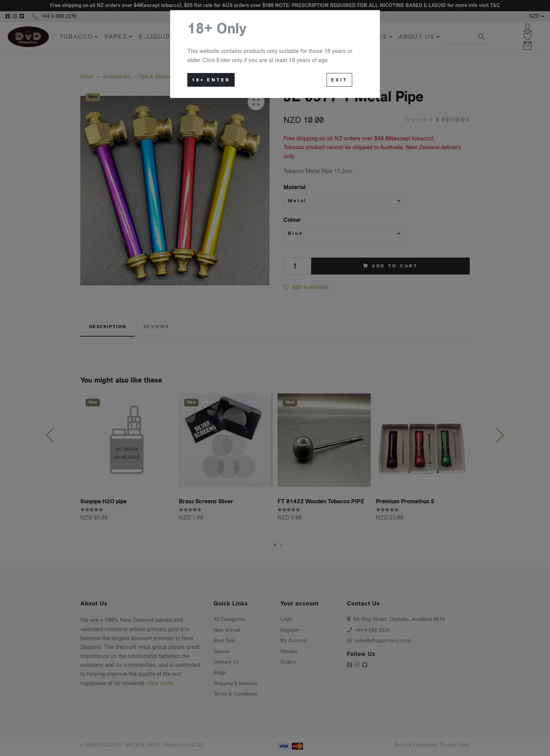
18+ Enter (211, 80)
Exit (339, 80)
